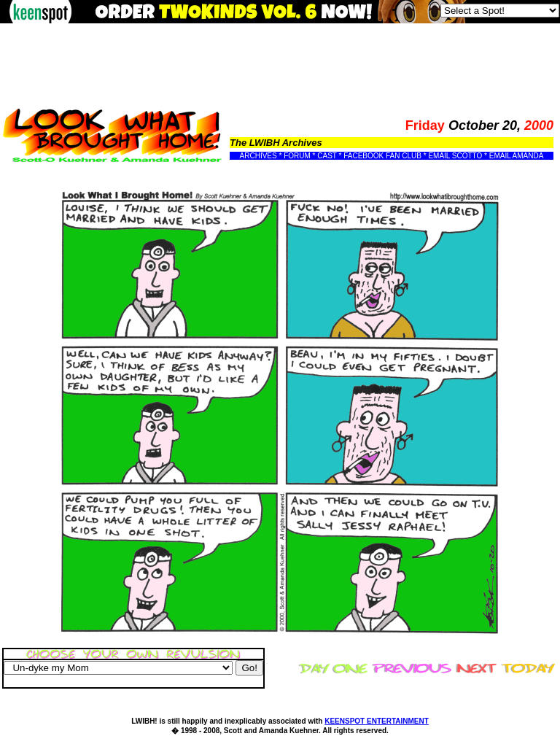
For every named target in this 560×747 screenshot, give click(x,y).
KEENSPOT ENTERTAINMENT (377, 721)
